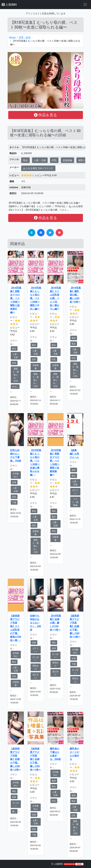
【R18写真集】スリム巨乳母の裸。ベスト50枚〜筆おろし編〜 (55, 298)
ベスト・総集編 (75, 502)
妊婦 (14, 482)
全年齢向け (16, 475)
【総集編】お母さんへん (74, 454)
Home (12, 37)
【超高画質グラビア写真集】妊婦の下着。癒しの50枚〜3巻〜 (75, 626)
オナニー (75, 492)
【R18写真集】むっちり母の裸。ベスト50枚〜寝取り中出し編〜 (36, 298)
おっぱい (36, 658)
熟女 (25, 160)
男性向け (36, 667)
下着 (14, 502)
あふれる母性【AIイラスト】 (38, 168)
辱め (54, 511)
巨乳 (54, 160)
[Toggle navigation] (85, 5)
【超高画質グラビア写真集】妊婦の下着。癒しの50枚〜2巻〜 (16, 759)
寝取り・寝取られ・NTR (16, 375)
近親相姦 (67, 160)
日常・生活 (25, 37)
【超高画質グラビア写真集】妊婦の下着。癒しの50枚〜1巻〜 (35, 759)
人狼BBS (9, 4)
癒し (14, 811)
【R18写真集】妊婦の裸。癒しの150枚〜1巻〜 (55, 623)
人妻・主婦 (40, 160)
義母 (74, 338)
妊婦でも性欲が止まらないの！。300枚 (36, 623)
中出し (15, 387)
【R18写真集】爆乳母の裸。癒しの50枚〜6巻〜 (75, 295)
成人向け (36, 676)
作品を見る (46, 115)
